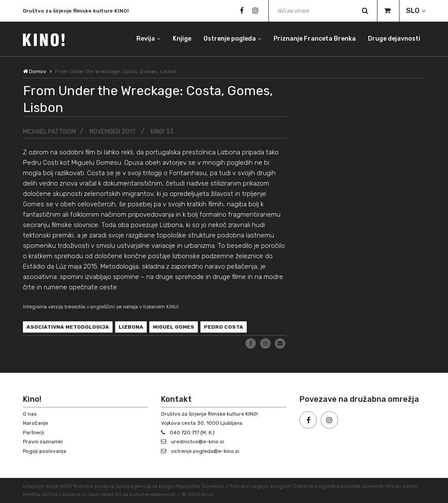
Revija (146, 39)
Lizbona (131, 327)
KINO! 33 (162, 132)
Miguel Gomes (174, 327)
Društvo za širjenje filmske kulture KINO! (76, 13)
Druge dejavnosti (394, 39)
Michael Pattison (49, 132)
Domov (35, 71)
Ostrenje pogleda (230, 39)
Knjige (182, 39)
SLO (413, 11)
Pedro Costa (224, 327)
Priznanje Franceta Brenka (315, 39)
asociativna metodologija (68, 327)
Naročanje (35, 423)
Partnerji (34, 433)
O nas (30, 414)
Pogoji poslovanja (45, 451)
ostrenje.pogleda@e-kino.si (205, 451)
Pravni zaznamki (43, 442)
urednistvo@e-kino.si (198, 442)
